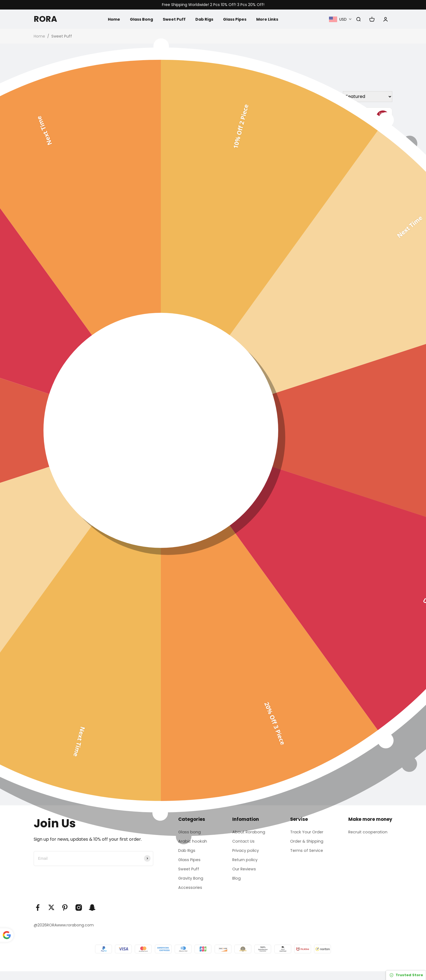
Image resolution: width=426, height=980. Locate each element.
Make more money (370, 819)
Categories (189, 819)
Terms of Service (307, 854)
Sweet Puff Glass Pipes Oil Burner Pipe (350, 203)
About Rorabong (248, 833)
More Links (272, 19)
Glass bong (188, 833)
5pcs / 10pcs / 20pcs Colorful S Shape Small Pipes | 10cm (257, 358)
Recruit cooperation (370, 833)
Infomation (244, 819)
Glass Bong (137, 19)
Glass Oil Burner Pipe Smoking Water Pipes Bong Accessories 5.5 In (259, 207)
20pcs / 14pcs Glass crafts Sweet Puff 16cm (73, 203)
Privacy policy (245, 854)
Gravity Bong (190, 885)
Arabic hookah (192, 843)
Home (107, 19)
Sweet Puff (172, 19)
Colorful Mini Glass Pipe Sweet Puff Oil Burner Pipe (73, 501)
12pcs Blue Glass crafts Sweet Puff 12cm (350, 500)
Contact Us (242, 843)
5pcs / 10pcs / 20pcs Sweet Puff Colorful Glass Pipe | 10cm (162, 358)
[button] (37, 660)
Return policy (245, 864)
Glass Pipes (237, 19)
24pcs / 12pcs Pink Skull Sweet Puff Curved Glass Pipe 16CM (350, 358)
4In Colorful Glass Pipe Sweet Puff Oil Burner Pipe (257, 503)
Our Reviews (243, 875)
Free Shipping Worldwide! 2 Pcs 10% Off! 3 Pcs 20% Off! (213, 5)
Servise (297, 819)
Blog (235, 885)
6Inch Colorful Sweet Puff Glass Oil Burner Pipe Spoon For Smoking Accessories (166, 210)
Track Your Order (307, 833)
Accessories (189, 896)
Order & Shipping (307, 843)
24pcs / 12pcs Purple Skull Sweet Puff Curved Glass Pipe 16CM (74, 358)
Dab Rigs (204, 19)
